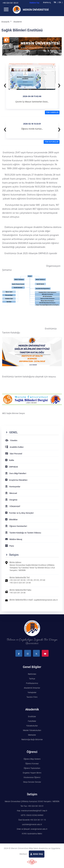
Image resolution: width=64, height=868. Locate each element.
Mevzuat (11, 493)
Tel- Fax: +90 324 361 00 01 (32, 806)
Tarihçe (32, 679)
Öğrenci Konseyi (32, 764)
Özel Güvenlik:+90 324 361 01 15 (32, 820)
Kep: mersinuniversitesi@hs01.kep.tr (32, 811)
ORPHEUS (12, 467)
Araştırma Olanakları (16, 480)
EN (60, 2)
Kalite (10, 460)
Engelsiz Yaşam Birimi (32, 773)
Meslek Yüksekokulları (32, 730)
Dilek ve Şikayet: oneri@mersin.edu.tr (32, 829)
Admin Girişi (38, 854)
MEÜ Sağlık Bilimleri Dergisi (13, 413)
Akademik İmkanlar (32, 688)
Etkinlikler (11, 520)
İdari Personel (14, 454)
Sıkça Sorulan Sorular (32, 782)
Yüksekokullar (32, 726)
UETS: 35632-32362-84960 (32, 815)
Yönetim (11, 440)
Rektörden (32, 674)
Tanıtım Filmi (32, 697)
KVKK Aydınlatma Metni (32, 834)
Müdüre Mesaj (14, 539)
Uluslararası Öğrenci (32, 777)
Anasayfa (5, 22)
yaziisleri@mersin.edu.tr (32, 824)
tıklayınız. (52, 377)
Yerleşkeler (32, 692)
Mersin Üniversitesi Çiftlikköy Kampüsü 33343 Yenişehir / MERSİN (32, 801)
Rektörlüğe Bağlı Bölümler (32, 740)
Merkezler (32, 735)
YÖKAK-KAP (13, 506)
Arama (47, 3)
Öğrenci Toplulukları (32, 768)
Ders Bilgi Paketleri (16, 473)
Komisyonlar (13, 487)
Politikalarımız (32, 683)
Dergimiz (11, 500)
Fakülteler (32, 721)
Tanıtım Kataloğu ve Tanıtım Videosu (23, 533)
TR (55, 2)
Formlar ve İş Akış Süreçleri (19, 513)
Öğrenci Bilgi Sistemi (32, 759)
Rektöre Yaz (34, 3)
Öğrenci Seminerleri (16, 526)
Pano (10, 546)
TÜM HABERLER (52, 112)
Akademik (18, 22)
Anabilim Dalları (14, 447)
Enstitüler (32, 717)
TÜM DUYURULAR (52, 142)
